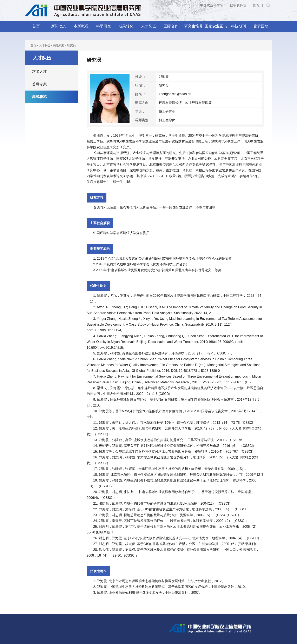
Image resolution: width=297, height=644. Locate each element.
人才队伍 (148, 26)
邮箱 (256, 5)
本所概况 (81, 26)
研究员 (71, 45)
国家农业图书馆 (216, 28)
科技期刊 (238, 26)
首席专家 (39, 84)
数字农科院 (238, 5)
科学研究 (104, 26)
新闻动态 (59, 26)
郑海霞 (98, 136)
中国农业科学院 (212, 5)
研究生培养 (193, 26)
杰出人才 (39, 72)
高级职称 (59, 45)
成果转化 (126, 26)
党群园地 (261, 26)
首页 (36, 26)
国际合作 (171, 26)
